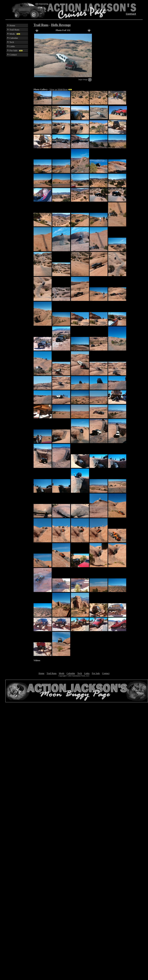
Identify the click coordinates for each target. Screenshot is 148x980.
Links (87, 673)
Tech (80, 673)
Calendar (71, 673)
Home (42, 673)
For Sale (96, 673)
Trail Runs (41, 25)
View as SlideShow (59, 89)
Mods (62, 673)
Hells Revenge (61, 25)
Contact (106, 673)
